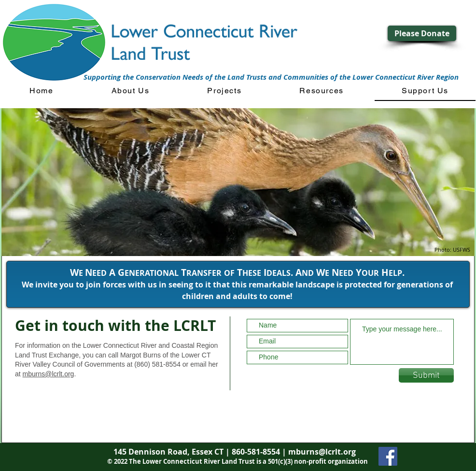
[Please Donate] (422, 33)
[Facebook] (388, 456)
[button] (131, 91)
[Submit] (426, 375)
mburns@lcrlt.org (49, 374)
